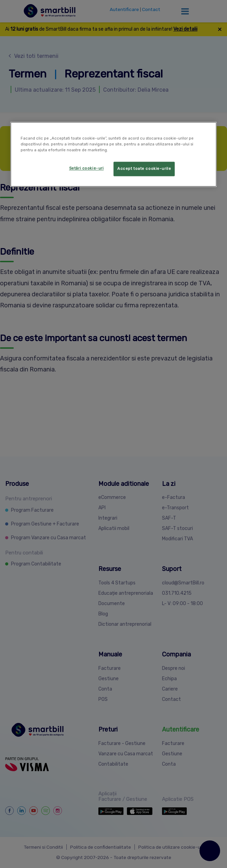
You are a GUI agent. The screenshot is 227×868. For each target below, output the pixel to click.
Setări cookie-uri (87, 168)
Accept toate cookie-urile (144, 169)
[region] (113, 154)
